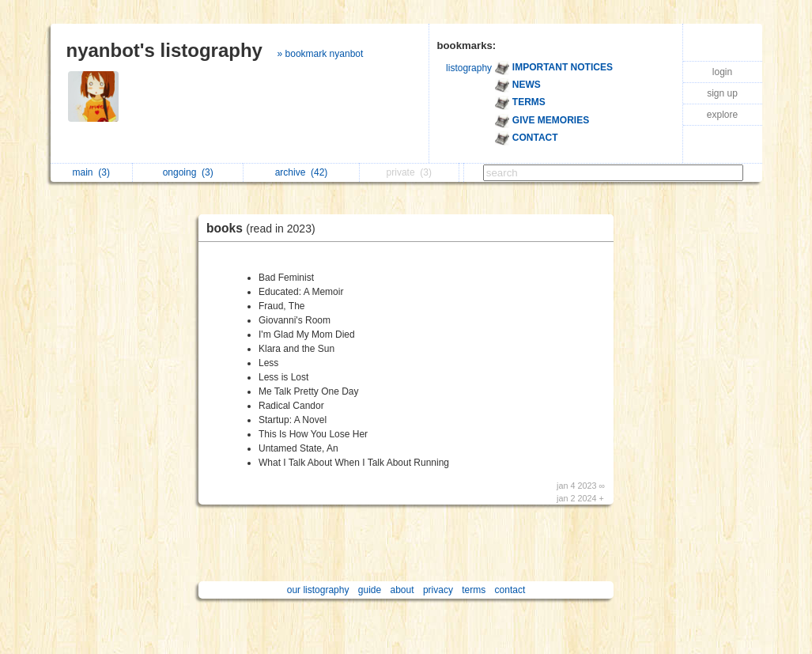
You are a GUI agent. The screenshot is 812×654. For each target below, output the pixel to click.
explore (722, 115)
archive (302, 172)
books (265, 228)
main (91, 172)
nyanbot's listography (164, 50)
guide (370, 590)
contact (510, 590)
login (722, 72)
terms (474, 590)
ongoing (188, 172)
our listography (318, 590)
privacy (438, 590)
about (402, 590)
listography (469, 68)
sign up (722, 93)
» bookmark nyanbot (321, 54)
